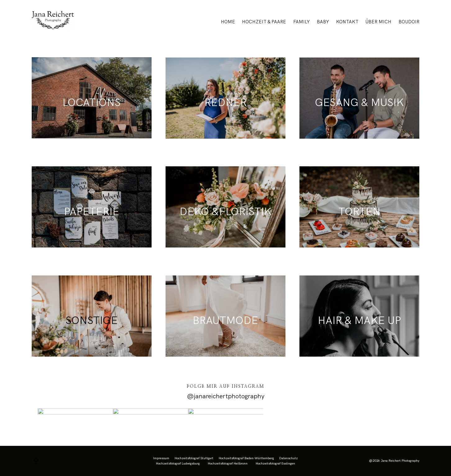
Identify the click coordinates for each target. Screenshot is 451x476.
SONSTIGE (92, 320)
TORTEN (360, 211)
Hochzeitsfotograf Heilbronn (228, 463)
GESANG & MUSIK (359, 102)
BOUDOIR (409, 22)
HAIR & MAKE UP (359, 320)
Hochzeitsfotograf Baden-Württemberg (246, 458)
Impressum (161, 458)
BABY (323, 22)
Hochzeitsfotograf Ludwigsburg (178, 463)
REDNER (225, 102)
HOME (228, 22)
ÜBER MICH (378, 22)
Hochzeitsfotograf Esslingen (275, 463)
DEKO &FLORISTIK (225, 211)
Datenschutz (289, 458)
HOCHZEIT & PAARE (264, 22)
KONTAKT (347, 22)
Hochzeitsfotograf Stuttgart (194, 458)
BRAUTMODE (225, 320)
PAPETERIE (92, 211)
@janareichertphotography (226, 396)
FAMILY (301, 22)
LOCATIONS (91, 102)
